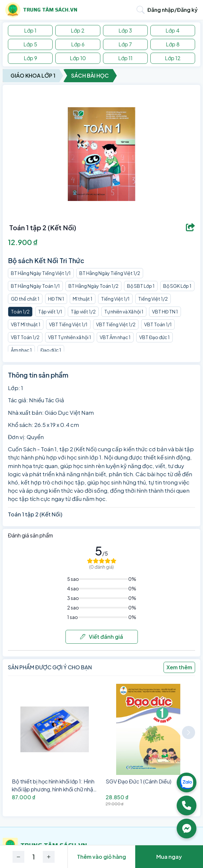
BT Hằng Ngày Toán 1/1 (35, 286)
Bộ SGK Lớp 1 (177, 286)
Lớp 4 (173, 30)
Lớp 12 (173, 58)
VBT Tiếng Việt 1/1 (68, 324)
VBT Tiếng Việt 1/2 (116, 324)
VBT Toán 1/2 (25, 337)
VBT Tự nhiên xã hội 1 (70, 337)
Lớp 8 (173, 44)
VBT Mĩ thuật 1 (26, 324)
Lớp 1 (30, 30)
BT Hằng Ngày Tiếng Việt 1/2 (110, 273)
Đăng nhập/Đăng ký (173, 10)
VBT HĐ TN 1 (165, 311)
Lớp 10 (78, 58)
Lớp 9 (30, 58)
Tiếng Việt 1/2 (153, 299)
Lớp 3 (125, 30)
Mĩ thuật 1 (83, 299)
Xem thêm (179, 667)
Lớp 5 (30, 44)
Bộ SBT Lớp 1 (141, 286)
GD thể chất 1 (25, 299)
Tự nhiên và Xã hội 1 (124, 311)
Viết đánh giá (101, 637)
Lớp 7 (125, 44)
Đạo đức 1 (51, 350)
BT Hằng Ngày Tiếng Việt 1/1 (41, 273)
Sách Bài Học (90, 75)
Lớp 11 (125, 58)
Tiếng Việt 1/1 (115, 299)
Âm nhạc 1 (21, 350)
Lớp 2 (78, 30)
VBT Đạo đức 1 (154, 337)
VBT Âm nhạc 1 (115, 337)
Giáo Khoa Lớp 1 (33, 75)
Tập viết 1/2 (83, 311)
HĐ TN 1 (56, 299)
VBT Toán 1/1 (158, 324)
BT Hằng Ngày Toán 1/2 (93, 286)
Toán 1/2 (20, 311)
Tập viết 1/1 (50, 311)
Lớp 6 (78, 44)
